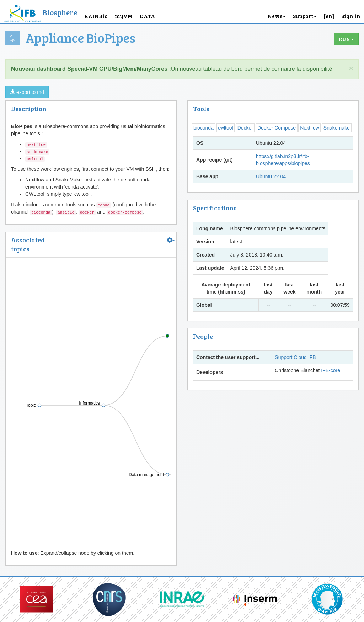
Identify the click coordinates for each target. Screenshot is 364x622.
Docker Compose (277, 128)
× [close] (351, 68)
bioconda (204, 128)
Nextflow (310, 128)
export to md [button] (27, 92)
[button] (329, 12)
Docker (245, 128)
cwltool (226, 128)
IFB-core (331, 370)
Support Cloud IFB (295, 357)
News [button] (277, 16)
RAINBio (96, 16)
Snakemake (337, 128)
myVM (124, 16)
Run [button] (346, 39)
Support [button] (305, 16)
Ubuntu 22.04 (271, 176)
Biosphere (60, 12)
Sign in (351, 16)
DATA (147, 16)
